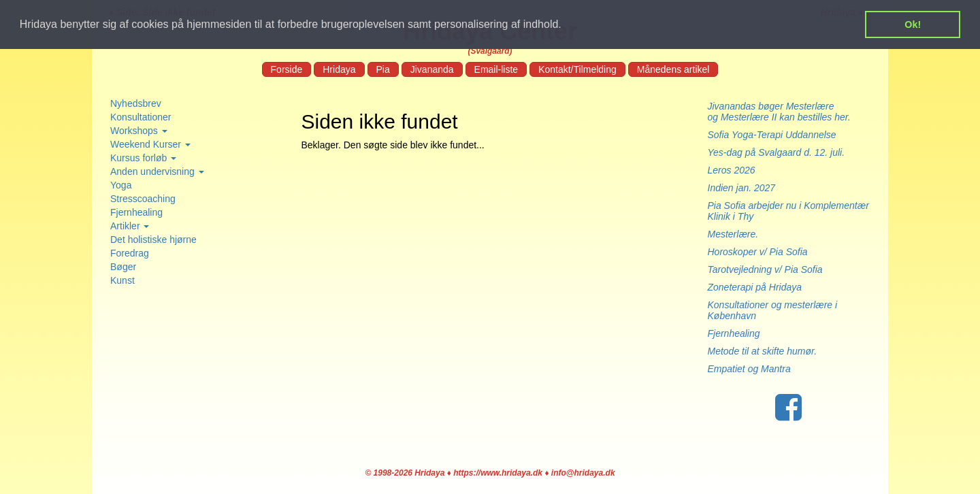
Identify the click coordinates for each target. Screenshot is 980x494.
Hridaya (339, 69)
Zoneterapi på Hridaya (755, 287)
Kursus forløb (143, 158)
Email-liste (496, 69)
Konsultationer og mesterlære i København (773, 310)
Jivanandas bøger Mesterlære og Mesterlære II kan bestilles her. (786, 112)
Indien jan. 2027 (742, 188)
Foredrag (130, 253)
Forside (287, 69)
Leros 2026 (732, 170)
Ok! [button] (913, 24)
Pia (383, 69)
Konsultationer (141, 117)
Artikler (130, 226)
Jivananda (432, 69)
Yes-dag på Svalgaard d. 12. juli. (777, 152)
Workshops (139, 131)
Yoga (121, 185)
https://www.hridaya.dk (498, 473)
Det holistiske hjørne (153, 240)
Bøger (123, 267)
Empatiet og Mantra (749, 369)
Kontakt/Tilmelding (577, 69)
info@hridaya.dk (583, 473)
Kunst (122, 280)
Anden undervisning (157, 171)
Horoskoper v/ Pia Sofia (758, 252)
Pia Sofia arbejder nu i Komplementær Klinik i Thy (788, 211)
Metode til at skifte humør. (763, 351)
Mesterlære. (733, 234)
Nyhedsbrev (136, 103)
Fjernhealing (136, 212)
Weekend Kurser (150, 144)
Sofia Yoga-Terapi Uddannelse (772, 135)
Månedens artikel (673, 69)
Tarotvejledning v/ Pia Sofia (765, 269)
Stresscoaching (143, 199)
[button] (566, 25)
